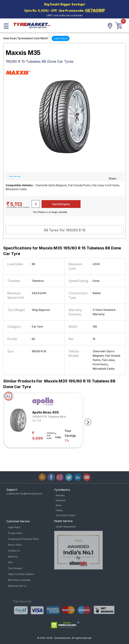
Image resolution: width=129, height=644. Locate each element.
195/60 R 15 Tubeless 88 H (49, 417)
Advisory (60, 495)
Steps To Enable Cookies (21, 574)
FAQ (10, 562)
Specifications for (62, 251)
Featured (60, 500)
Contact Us (14, 551)
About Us (13, 557)
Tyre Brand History (66, 515)
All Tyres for (65, 230)
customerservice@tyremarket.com (24, 494)
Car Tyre (37, 420)
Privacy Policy (15, 533)
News (59, 505)
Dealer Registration (66, 527)
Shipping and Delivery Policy (23, 539)
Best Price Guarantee (19, 580)
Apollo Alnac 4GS (46, 412)
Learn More (61, 38)
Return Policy (15, 545)
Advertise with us (17, 586)
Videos (59, 510)
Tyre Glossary (15, 568)
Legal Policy (14, 527)
